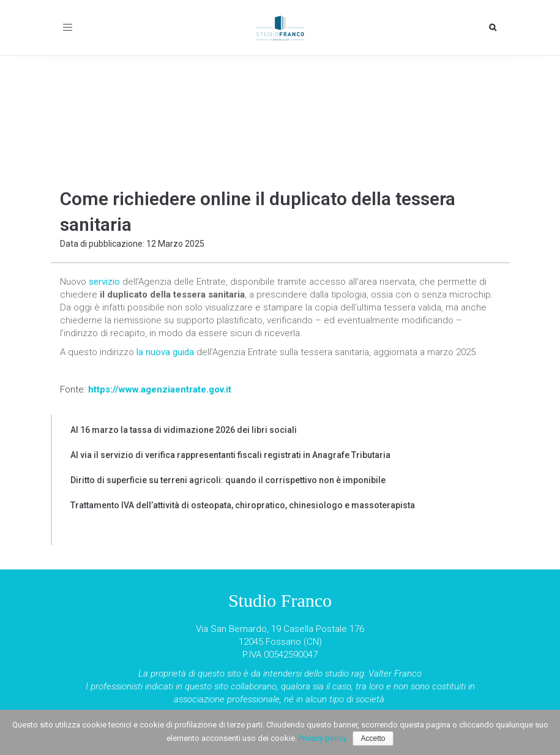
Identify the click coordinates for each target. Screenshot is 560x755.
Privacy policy (323, 738)
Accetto (373, 738)
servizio (104, 282)
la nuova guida (165, 352)
